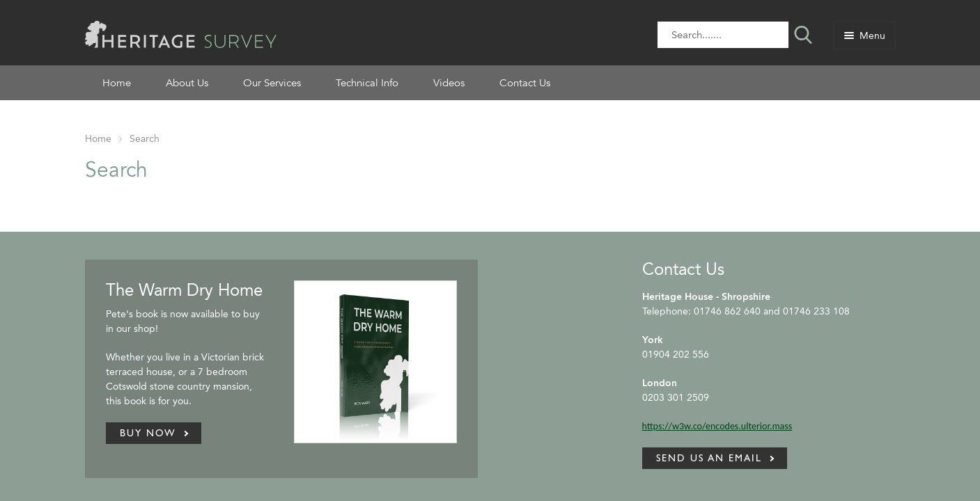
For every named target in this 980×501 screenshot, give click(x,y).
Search (145, 139)
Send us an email (709, 458)
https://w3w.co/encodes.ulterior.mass (717, 426)
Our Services (272, 83)
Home (117, 83)
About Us (187, 83)
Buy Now (148, 433)
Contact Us (525, 83)
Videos (449, 83)
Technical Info (367, 83)
